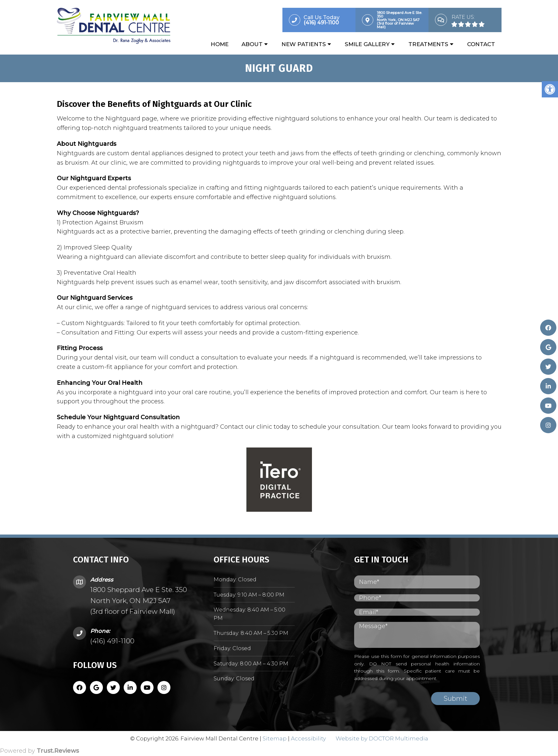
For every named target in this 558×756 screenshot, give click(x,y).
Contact (481, 44)
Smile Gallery (367, 44)
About (252, 44)
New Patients (304, 44)
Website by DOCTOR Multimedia (382, 739)
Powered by (39, 751)
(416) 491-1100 (112, 641)
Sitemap (275, 739)
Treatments (428, 44)
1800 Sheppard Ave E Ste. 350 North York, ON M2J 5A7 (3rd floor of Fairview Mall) (139, 601)
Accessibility (308, 739)
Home (220, 44)
